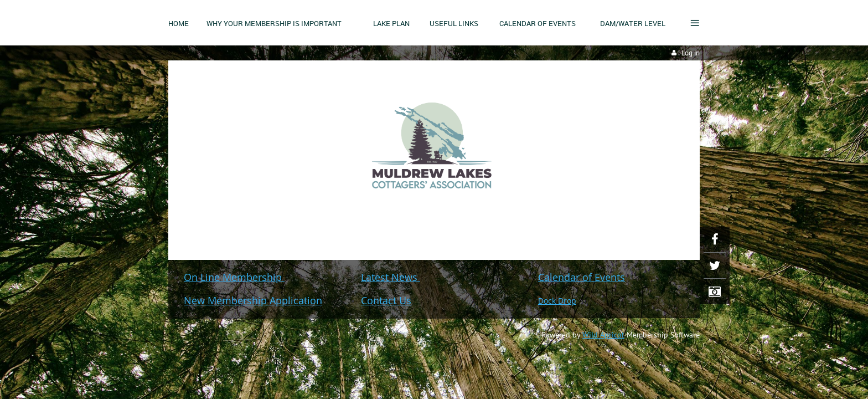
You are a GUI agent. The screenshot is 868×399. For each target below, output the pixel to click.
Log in (691, 53)
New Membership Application (253, 300)
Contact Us (386, 300)
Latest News (391, 277)
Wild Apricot (603, 335)
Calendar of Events (582, 277)
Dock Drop (557, 301)
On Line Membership (234, 277)
